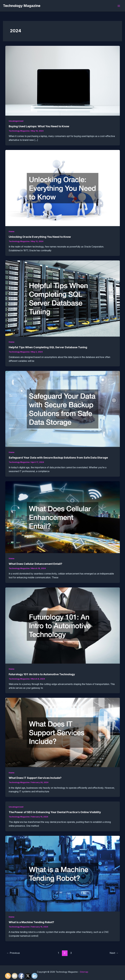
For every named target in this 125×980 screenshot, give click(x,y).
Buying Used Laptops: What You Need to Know (39, 126)
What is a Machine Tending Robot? (31, 922)
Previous (13, 953)
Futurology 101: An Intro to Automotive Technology (42, 674)
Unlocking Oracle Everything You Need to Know (40, 237)
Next (114, 953)
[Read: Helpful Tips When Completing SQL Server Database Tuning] (63, 298)
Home (12, 231)
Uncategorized (16, 121)
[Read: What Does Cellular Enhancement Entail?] (63, 517)
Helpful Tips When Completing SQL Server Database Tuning (48, 347)
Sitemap (84, 972)
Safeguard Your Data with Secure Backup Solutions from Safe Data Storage (58, 458)
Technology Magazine (22, 6)
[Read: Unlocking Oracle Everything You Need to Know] (63, 188)
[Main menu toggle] (119, 6)
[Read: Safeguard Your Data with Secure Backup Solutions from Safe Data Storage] (63, 409)
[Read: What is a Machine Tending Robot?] (63, 873)
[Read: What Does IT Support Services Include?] (63, 732)
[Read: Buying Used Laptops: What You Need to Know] (63, 81)
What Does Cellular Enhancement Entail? (35, 564)
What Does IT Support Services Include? (35, 778)
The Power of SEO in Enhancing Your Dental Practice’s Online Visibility (55, 812)
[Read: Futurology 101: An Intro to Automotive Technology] (63, 625)
